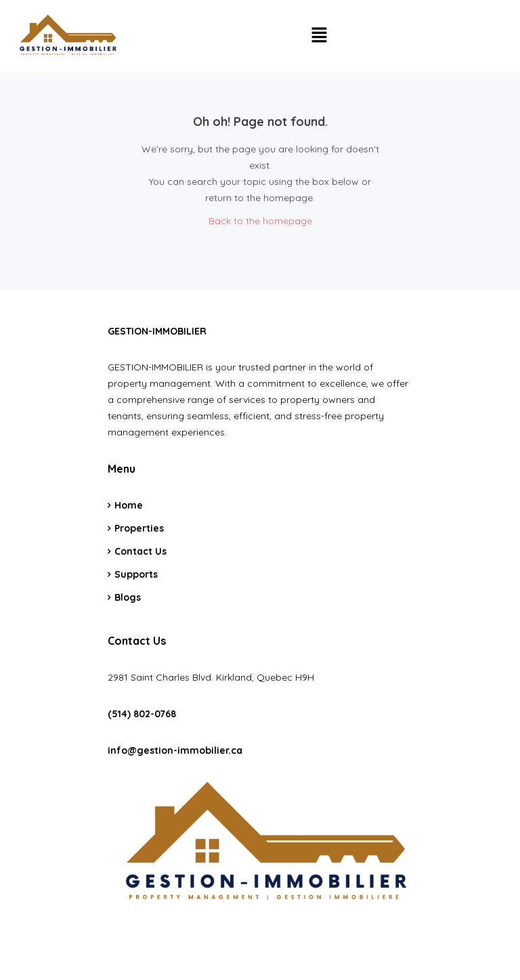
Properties (139, 528)
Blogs (128, 597)
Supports (136, 574)
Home (129, 505)
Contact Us (140, 551)
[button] (319, 36)
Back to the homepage (260, 221)
